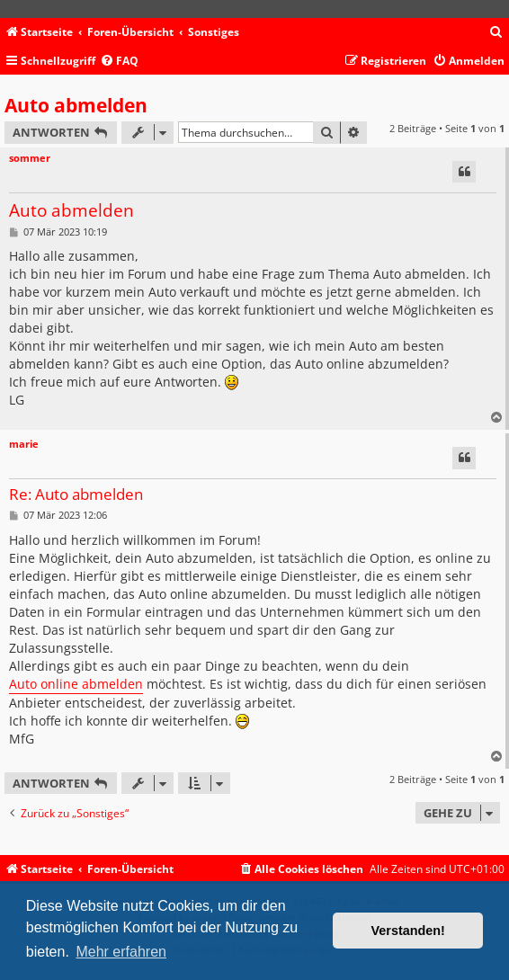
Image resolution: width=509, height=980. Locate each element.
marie (24, 444)
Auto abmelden (76, 105)
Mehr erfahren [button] (121, 952)
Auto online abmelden (76, 684)
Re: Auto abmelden (76, 495)
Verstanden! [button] (408, 931)
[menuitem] (496, 33)
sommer (30, 158)
